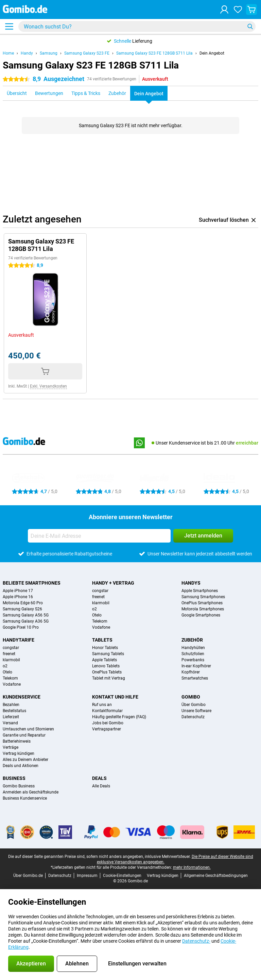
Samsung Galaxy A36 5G (26, 621)
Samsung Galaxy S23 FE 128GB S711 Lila (154, 53)
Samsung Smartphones (203, 597)
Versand (10, 723)
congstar (100, 591)
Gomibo (191, 697)
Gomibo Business (19, 786)
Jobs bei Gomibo (108, 723)
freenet (98, 597)
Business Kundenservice (25, 798)
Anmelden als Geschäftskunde (31, 792)
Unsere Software (196, 711)
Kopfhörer (191, 672)
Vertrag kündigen (19, 753)
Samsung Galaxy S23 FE (87, 53)
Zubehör (192, 640)
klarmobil (101, 603)
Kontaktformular (107, 711)
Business (14, 778)
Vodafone (101, 627)
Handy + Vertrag (113, 583)
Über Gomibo (194, 705)
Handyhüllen (193, 648)
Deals (99, 778)
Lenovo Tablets (106, 666)
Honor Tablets (105, 648)
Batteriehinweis (17, 741)
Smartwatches (195, 678)
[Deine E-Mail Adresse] (99, 536)
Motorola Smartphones (203, 609)
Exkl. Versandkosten (48, 386)
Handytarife (19, 640)
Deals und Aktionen (21, 766)
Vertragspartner (107, 729)
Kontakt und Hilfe (115, 697)
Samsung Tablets (108, 654)
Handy (27, 53)
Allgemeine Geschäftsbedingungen (216, 876)
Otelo (97, 615)
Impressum (87, 876)
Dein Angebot (212, 53)
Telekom (100, 621)
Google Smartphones (201, 615)
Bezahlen (11, 705)
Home (8, 53)
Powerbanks (193, 660)
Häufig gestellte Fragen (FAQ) (119, 717)
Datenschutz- (196, 941)
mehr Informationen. (192, 867)
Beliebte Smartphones (32, 583)
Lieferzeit (11, 717)
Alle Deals (101, 786)
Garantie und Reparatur (24, 735)
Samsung (49, 53)
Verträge (11, 747)
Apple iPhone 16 (18, 597)
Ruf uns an (102, 705)
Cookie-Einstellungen (122, 876)
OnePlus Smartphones (202, 603)
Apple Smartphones (200, 591)
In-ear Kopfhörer (196, 666)
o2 (94, 609)
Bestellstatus (14, 711)
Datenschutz (193, 717)
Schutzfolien (193, 654)
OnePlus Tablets (107, 672)
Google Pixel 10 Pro (21, 627)
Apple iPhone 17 (18, 591)
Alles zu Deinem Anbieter (25, 760)
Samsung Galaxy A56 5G (26, 615)
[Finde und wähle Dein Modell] (137, 26)
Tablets (102, 640)
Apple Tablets (105, 660)
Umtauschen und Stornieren (28, 729)
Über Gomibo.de (28, 876)
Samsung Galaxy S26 (22, 609)
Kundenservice (22, 697)
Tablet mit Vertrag (109, 678)
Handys (191, 583)
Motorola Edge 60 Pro (23, 603)
